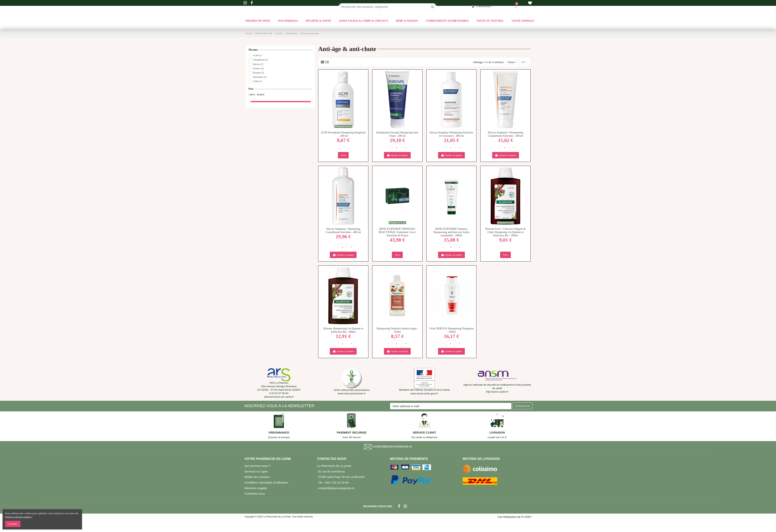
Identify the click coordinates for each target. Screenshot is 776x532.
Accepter (13, 524)
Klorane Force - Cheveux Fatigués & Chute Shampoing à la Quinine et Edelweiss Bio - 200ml (505, 233)
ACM (257, 55)
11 (523, 62)
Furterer (258, 68)
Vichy (257, 81)
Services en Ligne (256, 472)
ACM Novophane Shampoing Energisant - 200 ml (343, 135)
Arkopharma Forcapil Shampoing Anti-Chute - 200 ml (397, 135)
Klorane (258, 73)
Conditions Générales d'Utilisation (266, 483)
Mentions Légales (256, 488)
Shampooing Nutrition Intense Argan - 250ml (397, 331)
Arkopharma (260, 60)
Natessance (260, 77)
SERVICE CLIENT (424, 433)
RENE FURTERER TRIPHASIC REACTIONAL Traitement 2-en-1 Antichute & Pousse (397, 233)
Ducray (258, 64)
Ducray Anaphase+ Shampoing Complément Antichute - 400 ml (343, 231)
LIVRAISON (497, 433)
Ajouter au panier (397, 156)
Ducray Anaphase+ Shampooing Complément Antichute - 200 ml (505, 135)
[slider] (250, 101)
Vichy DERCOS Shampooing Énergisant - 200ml (451, 331)
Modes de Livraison (257, 477)
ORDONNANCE (279, 433)
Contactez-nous (255, 494)
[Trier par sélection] (511, 63)
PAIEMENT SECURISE (352, 433)
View (343, 156)
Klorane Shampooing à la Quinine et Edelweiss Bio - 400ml (343, 331)
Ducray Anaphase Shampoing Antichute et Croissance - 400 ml (451, 135)
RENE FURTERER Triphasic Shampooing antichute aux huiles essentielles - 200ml (451, 233)
